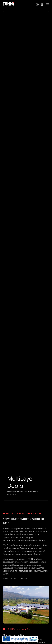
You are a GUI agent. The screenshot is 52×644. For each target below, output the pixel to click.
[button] (48, 5)
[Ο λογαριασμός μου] (37, 4)
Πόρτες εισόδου (14, 635)
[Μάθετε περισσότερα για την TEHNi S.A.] (16, 579)
